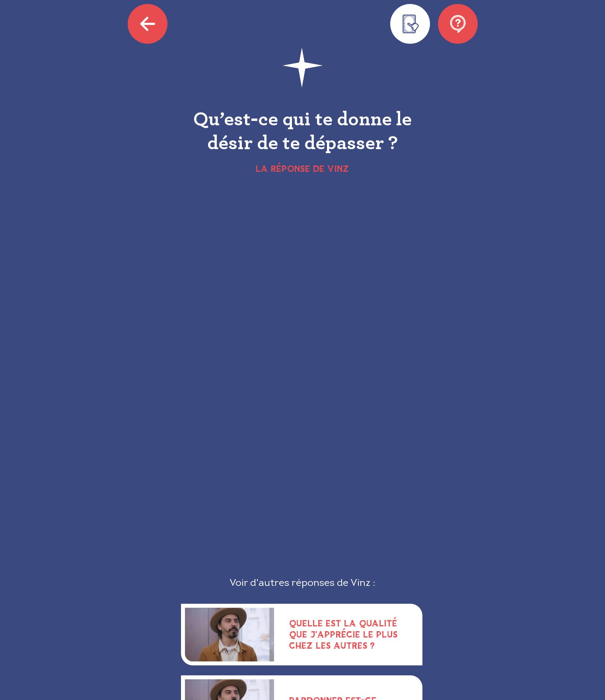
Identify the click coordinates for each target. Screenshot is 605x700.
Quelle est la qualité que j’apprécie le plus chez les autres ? (343, 634)
